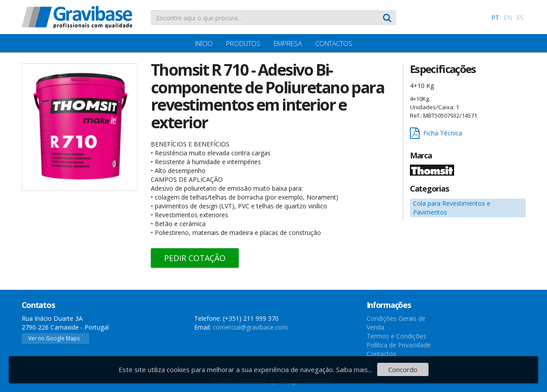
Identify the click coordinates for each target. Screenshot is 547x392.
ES (520, 17)
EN (508, 17)
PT (495, 17)
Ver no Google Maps (54, 338)
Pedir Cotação (195, 258)
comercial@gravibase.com (250, 327)
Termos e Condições (396, 336)
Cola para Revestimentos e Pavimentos (452, 208)
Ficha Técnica (436, 133)
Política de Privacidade (399, 345)
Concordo (403, 369)
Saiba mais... (354, 369)
